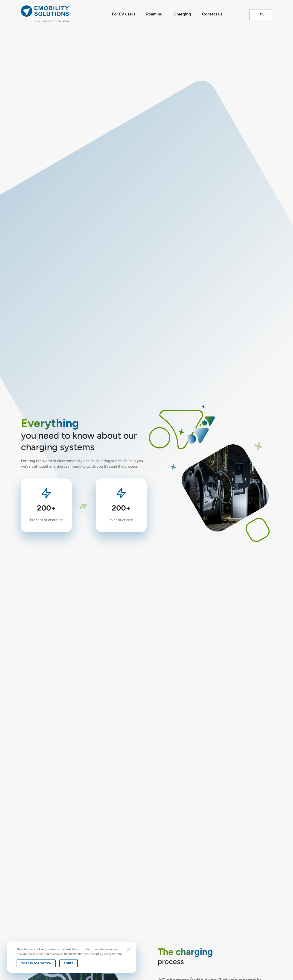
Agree (69, 963)
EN (262, 15)
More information (36, 963)
